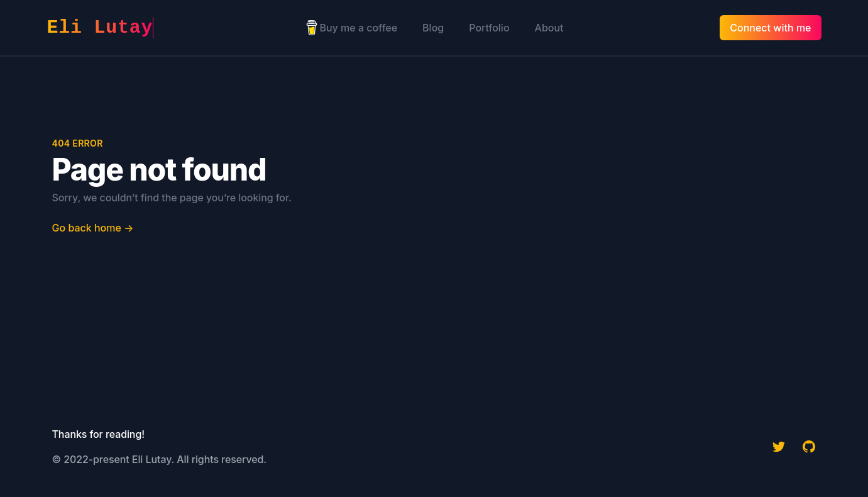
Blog (433, 28)
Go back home (93, 228)
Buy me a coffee (351, 28)
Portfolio (489, 28)
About (549, 28)
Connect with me (770, 28)
